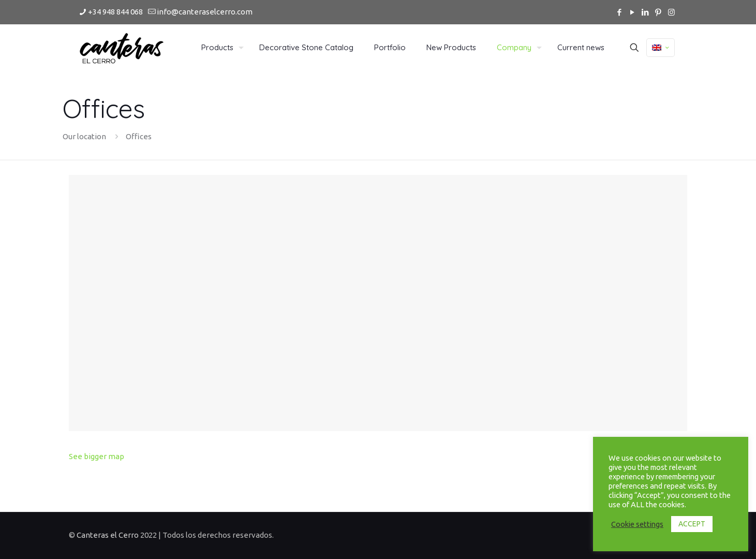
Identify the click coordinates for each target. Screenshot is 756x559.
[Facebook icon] (620, 12)
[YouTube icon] (633, 12)
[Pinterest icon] (658, 12)
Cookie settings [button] (637, 524)
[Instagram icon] (671, 12)
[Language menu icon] (661, 48)
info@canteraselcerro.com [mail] (205, 12)
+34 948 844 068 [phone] (115, 12)
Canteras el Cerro (108, 535)
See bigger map (97, 456)
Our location (84, 136)
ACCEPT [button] (692, 524)
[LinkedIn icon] (646, 12)
